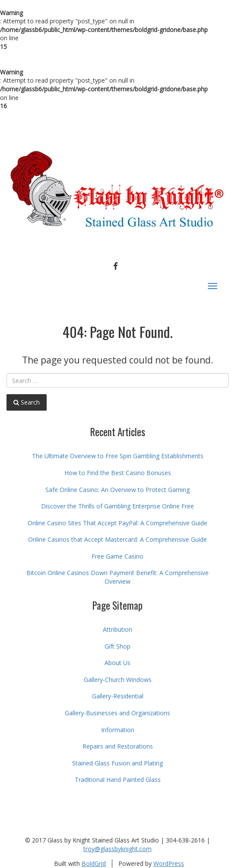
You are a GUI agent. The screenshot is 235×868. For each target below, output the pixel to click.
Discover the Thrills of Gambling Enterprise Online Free (117, 506)
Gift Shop (117, 646)
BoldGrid (94, 863)
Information (118, 730)
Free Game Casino (117, 556)
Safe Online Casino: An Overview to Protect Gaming (117, 490)
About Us (117, 663)
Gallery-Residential (118, 696)
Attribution (117, 629)
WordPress (169, 863)
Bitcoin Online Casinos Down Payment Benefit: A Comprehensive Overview (117, 577)
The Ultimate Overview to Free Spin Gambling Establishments (118, 456)
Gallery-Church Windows (118, 680)
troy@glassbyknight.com (117, 849)
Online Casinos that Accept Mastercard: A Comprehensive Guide (117, 539)
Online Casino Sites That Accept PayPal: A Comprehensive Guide (117, 523)
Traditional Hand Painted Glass (118, 780)
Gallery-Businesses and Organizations (117, 713)
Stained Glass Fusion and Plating (117, 763)
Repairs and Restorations (118, 746)
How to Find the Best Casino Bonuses (118, 473)
